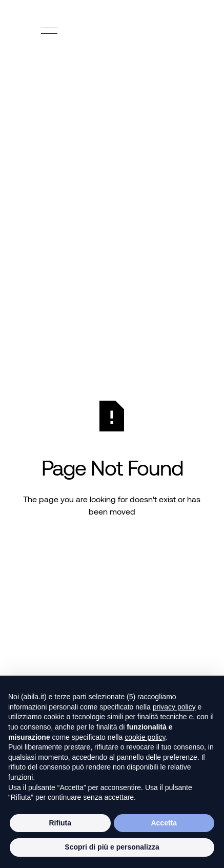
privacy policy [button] (174, 707)
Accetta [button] (164, 823)
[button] (49, 31)
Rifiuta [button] (60, 823)
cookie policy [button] (145, 737)
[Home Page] (112, 31)
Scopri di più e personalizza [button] (112, 847)
